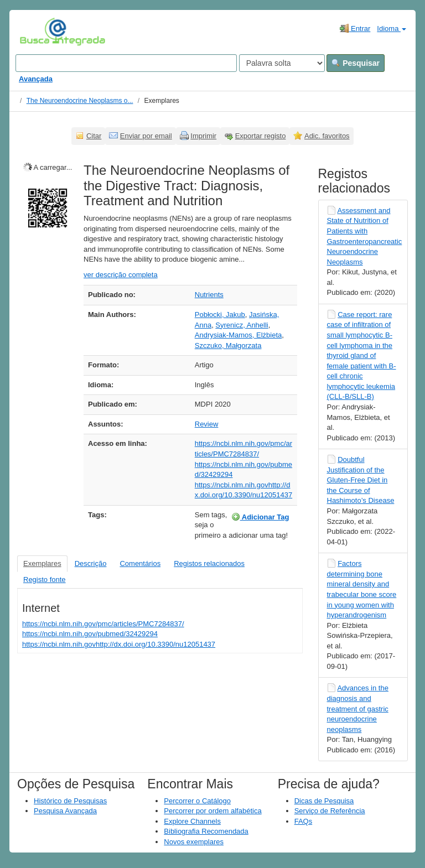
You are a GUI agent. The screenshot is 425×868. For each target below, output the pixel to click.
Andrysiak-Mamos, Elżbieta (239, 335)
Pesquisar (356, 63)
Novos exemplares (194, 842)
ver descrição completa (121, 275)
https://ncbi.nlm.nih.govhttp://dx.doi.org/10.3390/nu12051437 (119, 644)
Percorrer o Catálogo (197, 801)
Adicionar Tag (260, 517)
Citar (94, 136)
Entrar (355, 28)
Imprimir (203, 136)
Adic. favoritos (327, 136)
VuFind (37, 32)
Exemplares (42, 563)
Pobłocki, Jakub (220, 315)
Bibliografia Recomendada (206, 831)
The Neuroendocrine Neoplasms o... (80, 101)
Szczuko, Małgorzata (228, 345)
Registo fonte (45, 579)
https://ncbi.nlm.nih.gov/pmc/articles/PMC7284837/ (103, 624)
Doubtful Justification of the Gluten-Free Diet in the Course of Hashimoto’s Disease (361, 480)
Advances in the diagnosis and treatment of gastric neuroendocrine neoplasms (358, 708)
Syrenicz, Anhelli (242, 325)
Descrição (91, 563)
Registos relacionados (209, 563)
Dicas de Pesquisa (324, 801)
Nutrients (209, 295)
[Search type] (282, 63)
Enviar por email (146, 136)
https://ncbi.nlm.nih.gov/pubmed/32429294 (90, 634)
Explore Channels (192, 821)
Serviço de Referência (330, 811)
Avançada (36, 79)
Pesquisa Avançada (65, 811)
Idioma (392, 28)
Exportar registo (261, 136)
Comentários (140, 563)
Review (207, 424)
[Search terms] (126, 63)
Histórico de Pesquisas (70, 801)
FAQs (304, 821)
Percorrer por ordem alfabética (212, 811)
